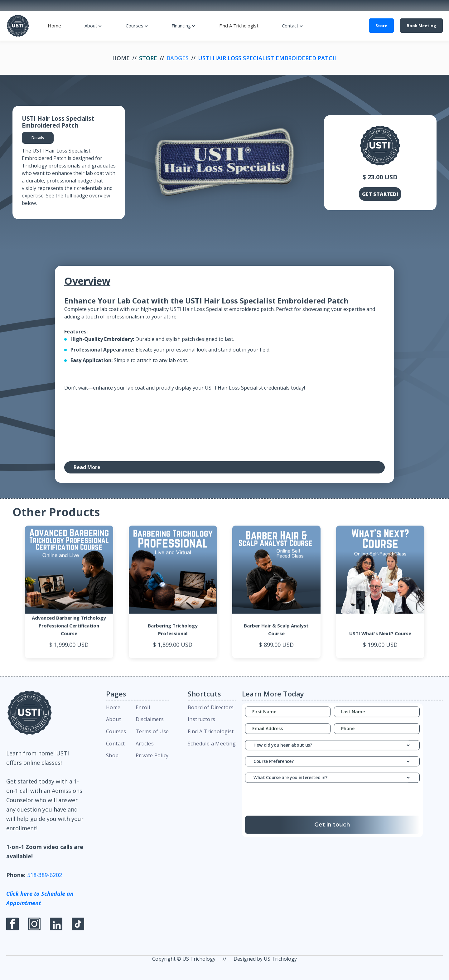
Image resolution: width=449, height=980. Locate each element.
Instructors (201, 726)
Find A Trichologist (239, 26)
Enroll (143, 714)
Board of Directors (211, 714)
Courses (135, 26)
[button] (93, 26)
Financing (181, 26)
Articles (145, 750)
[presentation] (332, 807)
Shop (112, 762)
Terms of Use (152, 738)
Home (54, 26)
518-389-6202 (45, 881)
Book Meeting (421, 26)
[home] (18, 26)
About (91, 26)
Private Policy (152, 762)
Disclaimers (150, 726)
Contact (290, 26)
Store (381, 26)
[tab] (38, 138)
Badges (178, 58)
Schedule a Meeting (212, 750)
